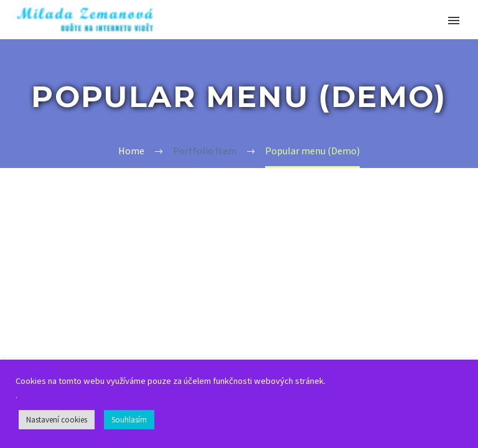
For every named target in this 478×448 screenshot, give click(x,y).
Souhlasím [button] (129, 420)
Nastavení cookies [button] (57, 420)
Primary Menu (454, 21)
